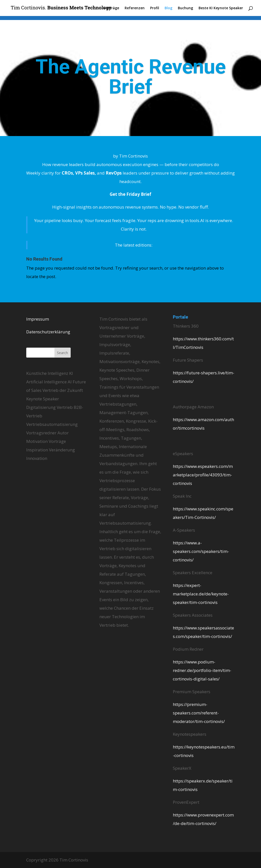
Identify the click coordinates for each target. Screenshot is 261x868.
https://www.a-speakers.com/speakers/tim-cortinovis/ (201, 551)
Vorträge (111, 8)
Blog (168, 8)
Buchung (185, 8)
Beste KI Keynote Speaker (221, 8)
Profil (155, 8)
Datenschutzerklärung (48, 332)
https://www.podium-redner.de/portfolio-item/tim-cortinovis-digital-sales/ (202, 670)
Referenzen (135, 8)
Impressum (38, 319)
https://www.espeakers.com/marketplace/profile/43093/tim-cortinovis (203, 475)
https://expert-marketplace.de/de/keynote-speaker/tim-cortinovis (201, 594)
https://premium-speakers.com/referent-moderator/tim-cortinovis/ (199, 713)
